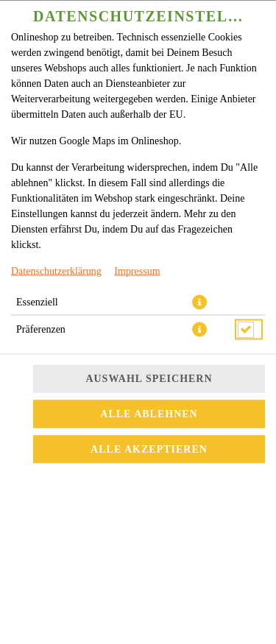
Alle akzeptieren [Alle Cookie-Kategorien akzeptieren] (149, 394)
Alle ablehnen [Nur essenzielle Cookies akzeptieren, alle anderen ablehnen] (149, 359)
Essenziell (37, 276)
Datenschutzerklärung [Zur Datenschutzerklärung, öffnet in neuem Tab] (56, 245)
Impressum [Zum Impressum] (137, 245)
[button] (199, 277)
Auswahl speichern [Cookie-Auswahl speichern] (149, 323)
